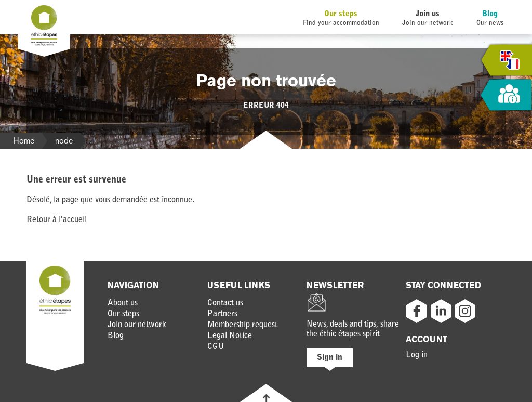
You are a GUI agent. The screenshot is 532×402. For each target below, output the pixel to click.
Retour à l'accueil (57, 220)
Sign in (330, 358)
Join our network (137, 325)
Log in (417, 355)
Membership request (242, 325)
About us (123, 303)
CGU (216, 347)
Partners (222, 314)
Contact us (225, 303)
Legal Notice (230, 336)
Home (24, 141)
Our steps (341, 14)
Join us (428, 14)
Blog (490, 14)
